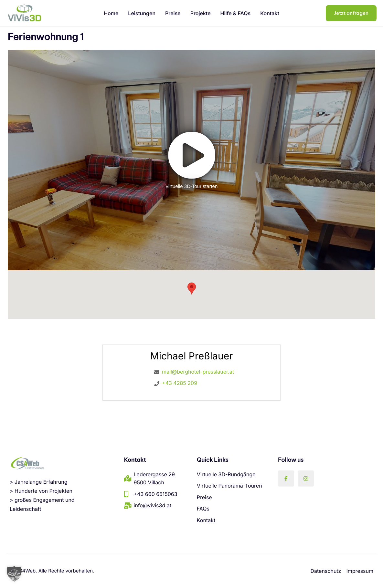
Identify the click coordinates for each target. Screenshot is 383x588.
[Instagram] (306, 478)
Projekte (201, 13)
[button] (14, 574)
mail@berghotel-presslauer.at (198, 372)
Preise (173, 13)
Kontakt (270, 13)
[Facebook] (286, 478)
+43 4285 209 (180, 383)
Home (111, 13)
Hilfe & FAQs (236, 13)
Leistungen (142, 13)
